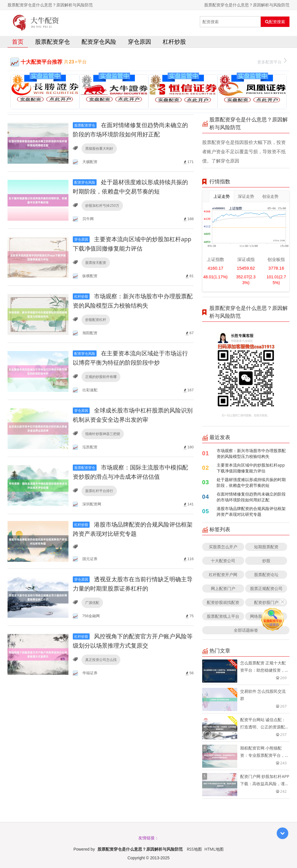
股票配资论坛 (266, 574)
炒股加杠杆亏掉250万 (102, 205)
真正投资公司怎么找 (101, 660)
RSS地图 (194, 849)
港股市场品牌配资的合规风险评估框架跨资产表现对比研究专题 (251, 511)
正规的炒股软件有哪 (101, 377)
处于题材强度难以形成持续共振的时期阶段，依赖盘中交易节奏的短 (251, 482)
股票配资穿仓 (52, 42)
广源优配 (92, 603)
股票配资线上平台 (223, 616)
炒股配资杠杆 (96, 320)
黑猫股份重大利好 (99, 148)
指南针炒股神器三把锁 (103, 434)
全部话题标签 (246, 630)
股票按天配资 (96, 263)
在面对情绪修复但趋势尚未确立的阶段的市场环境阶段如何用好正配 (251, 497)
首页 (18, 42)
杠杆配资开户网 (223, 574)
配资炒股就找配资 (223, 602)
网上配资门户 (223, 588)
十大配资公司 (223, 561)
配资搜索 (275, 22)
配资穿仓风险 (99, 42)
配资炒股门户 (266, 602)
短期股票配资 (266, 547)
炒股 (266, 561)
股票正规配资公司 (266, 588)
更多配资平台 (272, 61)
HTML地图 (214, 849)
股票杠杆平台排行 (99, 491)
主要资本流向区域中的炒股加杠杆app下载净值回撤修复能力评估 (251, 468)
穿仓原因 (140, 42)
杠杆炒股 (174, 42)
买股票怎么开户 (223, 547)
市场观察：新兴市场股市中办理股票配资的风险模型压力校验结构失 (251, 453)
